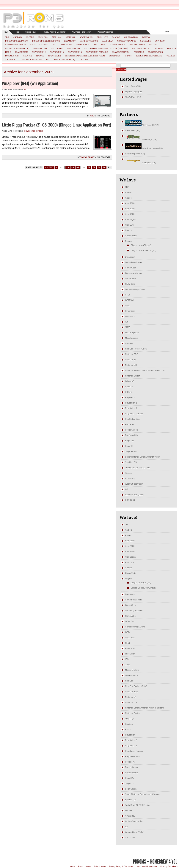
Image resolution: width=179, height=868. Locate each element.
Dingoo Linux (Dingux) (17, 41)
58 (94, 167)
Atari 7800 (70, 37)
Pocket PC (139, 52)
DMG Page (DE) (141, 139)
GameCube (145, 41)
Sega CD (40, 56)
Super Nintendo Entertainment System (85, 56)
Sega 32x (28, 56)
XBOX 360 (84, 60)
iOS (95, 45)
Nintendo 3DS (40, 48)
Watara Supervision (32, 60)
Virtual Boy (11, 60)
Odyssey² (158, 48)
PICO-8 (8, 52)
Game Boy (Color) (89, 41)
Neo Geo (153, 45)
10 (68, 167)
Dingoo (146, 37)
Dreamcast (70, 41)
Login (166, 32)
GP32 (54, 45)
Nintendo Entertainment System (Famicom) (106, 48)
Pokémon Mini (12, 56)
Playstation (21, 52)
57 (89, 167)
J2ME (103, 45)
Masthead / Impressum (81, 32)
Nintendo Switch (141, 48)
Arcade (30, 37)
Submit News (31, 32)
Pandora (172, 48)
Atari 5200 (57, 37)
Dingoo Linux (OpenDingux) (46, 41)
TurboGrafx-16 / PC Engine (149, 56)
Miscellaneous (137, 45)
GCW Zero (160, 41)
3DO (7, 37)
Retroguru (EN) (141, 163)
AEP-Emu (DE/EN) (142, 125)
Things (128, 56)
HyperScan (66, 45)
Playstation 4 (75, 52)
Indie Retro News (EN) (144, 148)
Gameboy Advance (127, 41)
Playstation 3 (57, 52)
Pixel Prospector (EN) (135, 154)
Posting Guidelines (105, 32)
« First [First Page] (49, 167)
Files (17, 32)
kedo (92, 116)
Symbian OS (115, 56)
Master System (118, 45)
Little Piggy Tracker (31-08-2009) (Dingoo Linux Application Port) (56, 125)
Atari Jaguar (86, 37)
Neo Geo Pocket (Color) (17, 48)
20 (73, 167)
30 (78, 167)
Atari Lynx (102, 37)
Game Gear (107, 41)
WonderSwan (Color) (64, 60)
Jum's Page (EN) (133, 86)
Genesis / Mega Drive (16, 45)
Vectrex (171, 56)
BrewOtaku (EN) (133, 130)
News (6, 32)
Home (72, 866)
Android (17, 37)
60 (104, 167)
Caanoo (116, 37)
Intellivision (83, 45)
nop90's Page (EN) (134, 92)
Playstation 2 (39, 52)
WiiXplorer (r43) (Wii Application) (30, 84)
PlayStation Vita (121, 52)
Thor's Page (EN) (133, 97)
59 (99, 167)
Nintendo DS (74, 48)
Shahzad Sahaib (87, 157)
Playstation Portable (97, 52)
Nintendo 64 (57, 48)
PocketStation (156, 52)
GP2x (33, 45)
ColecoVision (131, 37)
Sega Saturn (55, 56)
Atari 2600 (43, 37)
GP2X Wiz (43, 45)
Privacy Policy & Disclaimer (54, 32)
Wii (48, 60)
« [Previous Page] (57, 167)
